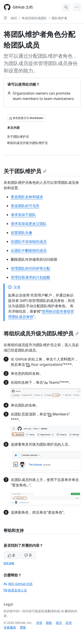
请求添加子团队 (23, 215)
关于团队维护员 (25, 171)
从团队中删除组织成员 (29, 250)
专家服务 (10, 627)
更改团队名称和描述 (27, 197)
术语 (39, 623)
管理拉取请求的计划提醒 (30, 277)
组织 (14, 18)
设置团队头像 (22, 233)
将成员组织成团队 (34, 18)
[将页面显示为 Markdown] (26, 118)
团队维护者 (59, 18)
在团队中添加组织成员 (29, 241)
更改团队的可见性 (25, 206)
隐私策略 (9, 563)
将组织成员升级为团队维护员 (41, 333)
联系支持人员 (15, 590)
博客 (23, 627)
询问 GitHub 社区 (18, 584)
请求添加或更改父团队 (29, 224)
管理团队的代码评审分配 (30, 268)
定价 (69, 623)
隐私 (49, 623)
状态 (59, 623)
